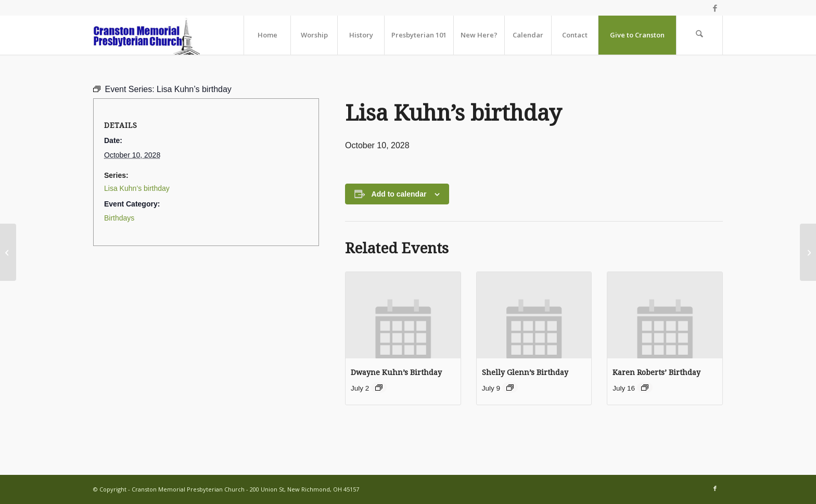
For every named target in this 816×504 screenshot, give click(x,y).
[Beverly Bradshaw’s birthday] (808, 252)
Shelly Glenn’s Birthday (525, 372)
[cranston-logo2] (146, 35)
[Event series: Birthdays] (379, 387)
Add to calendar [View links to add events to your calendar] (399, 194)
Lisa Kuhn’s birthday (137, 188)
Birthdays (119, 218)
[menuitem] (267, 35)
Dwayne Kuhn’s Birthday (396, 372)
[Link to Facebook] (715, 8)
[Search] (699, 35)
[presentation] (403, 315)
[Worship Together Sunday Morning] (8, 252)
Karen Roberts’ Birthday (656, 372)
